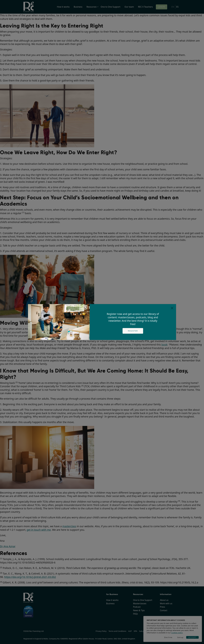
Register (133, 331)
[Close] (172, 308)
